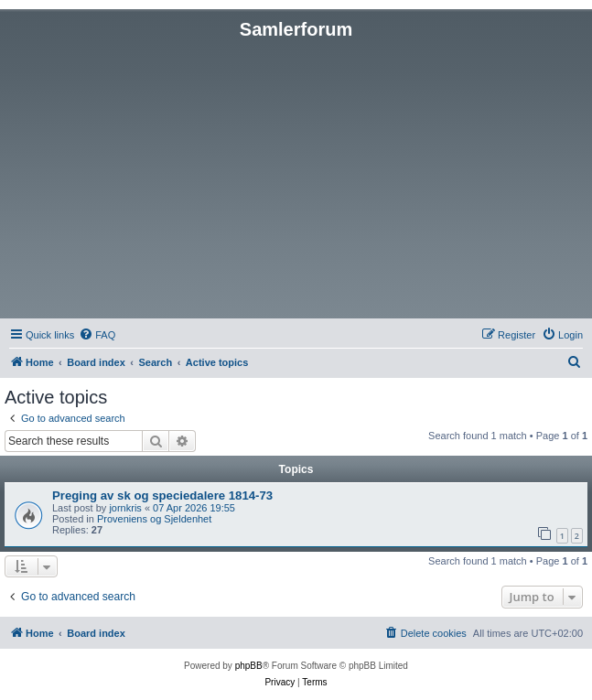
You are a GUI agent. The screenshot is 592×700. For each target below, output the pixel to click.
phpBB (249, 666)
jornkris (125, 508)
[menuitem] (97, 335)
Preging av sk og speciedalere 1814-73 (162, 495)
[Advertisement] (296, 178)
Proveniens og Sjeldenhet (154, 519)
